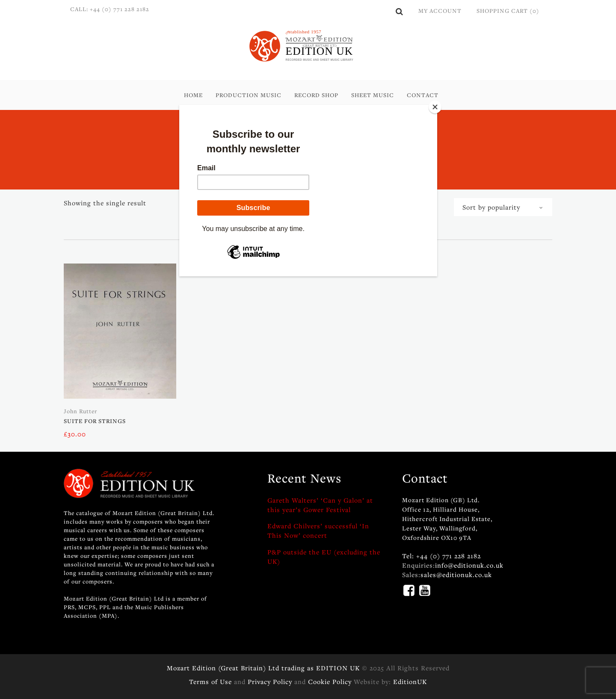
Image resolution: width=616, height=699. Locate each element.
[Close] (435, 107)
